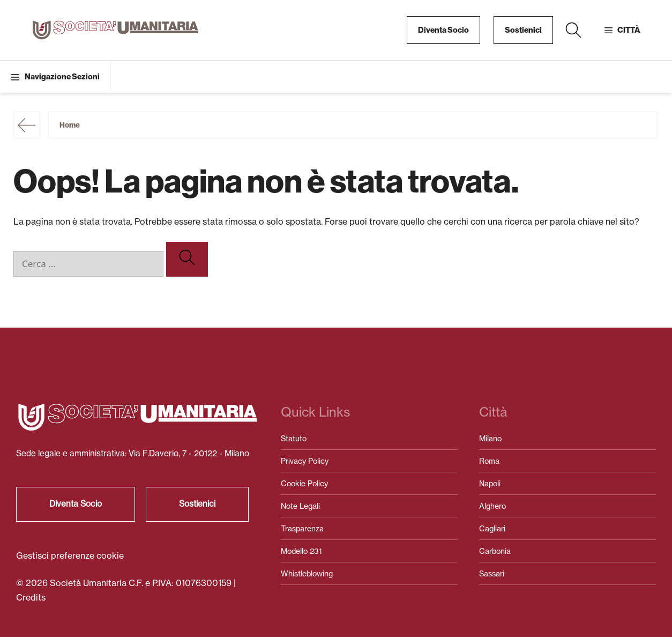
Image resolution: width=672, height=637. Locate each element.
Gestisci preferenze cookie (70, 555)
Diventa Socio (443, 30)
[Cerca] (187, 259)
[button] (573, 30)
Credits (31, 597)
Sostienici (523, 30)
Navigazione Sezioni (62, 77)
